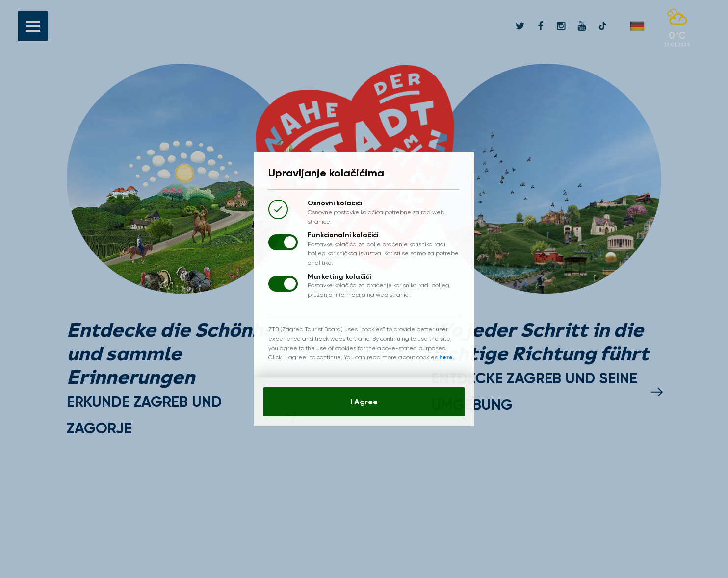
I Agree (364, 402)
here (446, 357)
